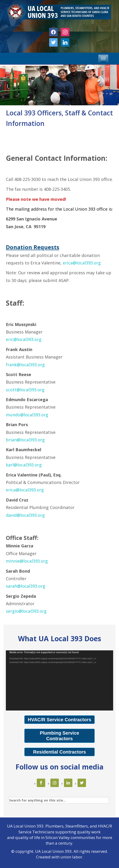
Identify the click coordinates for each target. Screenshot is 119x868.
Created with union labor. (60, 857)
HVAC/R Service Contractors (60, 720)
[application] (59, 681)
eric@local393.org (24, 339)
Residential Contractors (59, 752)
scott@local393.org (25, 390)
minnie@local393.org (27, 561)
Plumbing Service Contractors (59, 736)
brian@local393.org (25, 440)
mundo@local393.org (27, 415)
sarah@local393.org (26, 586)
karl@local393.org (24, 465)
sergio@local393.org (26, 611)
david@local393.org (25, 515)
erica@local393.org (82, 263)
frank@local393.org (25, 365)
